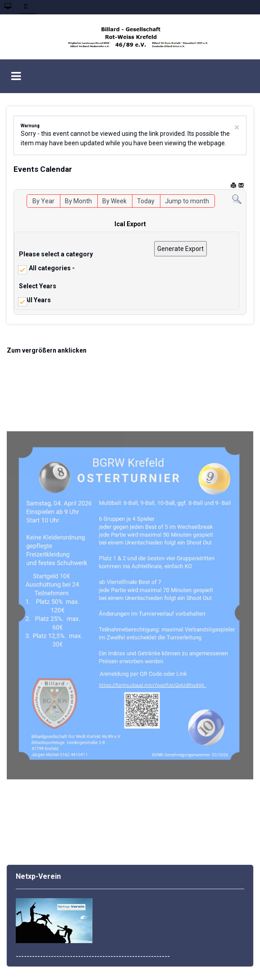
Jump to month (187, 201)
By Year (43, 201)
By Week (114, 201)
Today (146, 201)
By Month (78, 201)
